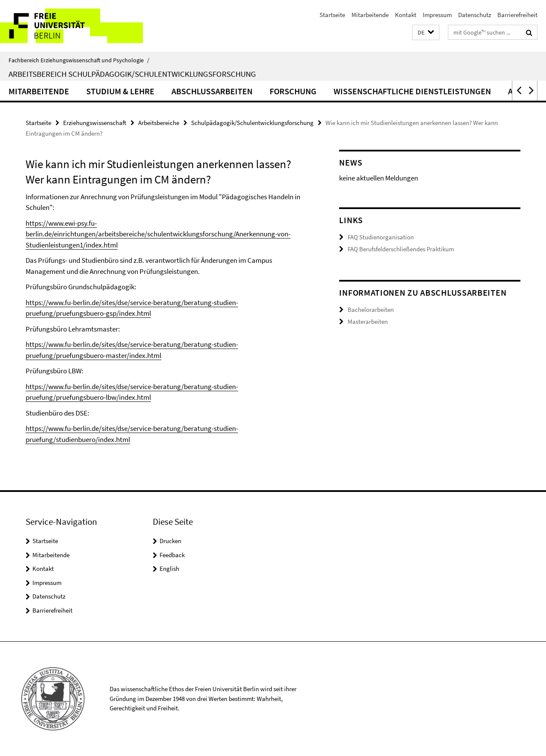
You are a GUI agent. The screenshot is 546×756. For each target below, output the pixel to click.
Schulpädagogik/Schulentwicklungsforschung (252, 123)
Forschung (293, 91)
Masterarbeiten (368, 321)
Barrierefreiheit (517, 15)
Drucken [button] (170, 541)
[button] (426, 33)
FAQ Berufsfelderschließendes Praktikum (401, 249)
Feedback (172, 555)
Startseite (332, 15)
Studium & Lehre (120, 91)
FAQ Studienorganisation (381, 237)
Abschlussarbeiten (212, 91)
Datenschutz (475, 15)
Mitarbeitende (370, 15)
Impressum (437, 15)
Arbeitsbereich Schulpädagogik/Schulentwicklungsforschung (132, 74)
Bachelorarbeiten (371, 310)
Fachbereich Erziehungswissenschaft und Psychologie (79, 60)
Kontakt (406, 15)
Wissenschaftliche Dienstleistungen (412, 91)
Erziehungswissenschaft (95, 123)
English (169, 568)
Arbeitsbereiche (159, 123)
